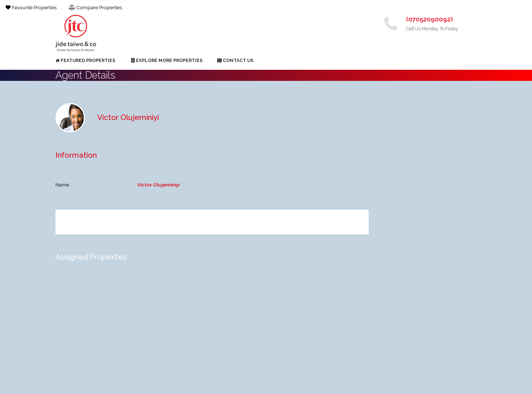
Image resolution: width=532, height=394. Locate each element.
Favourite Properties (31, 7)
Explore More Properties (167, 60)
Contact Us (235, 60)
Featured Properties (85, 60)
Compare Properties (95, 7)
